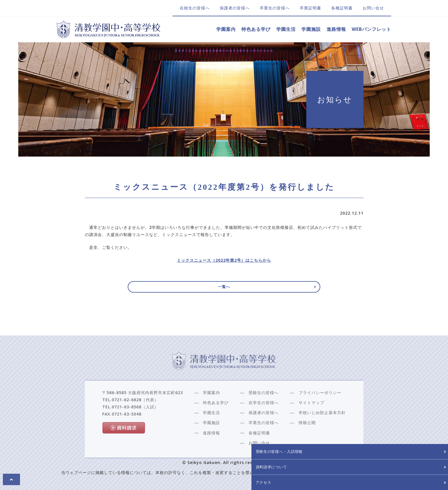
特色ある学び (256, 29)
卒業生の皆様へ (275, 8)
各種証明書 (342, 8)
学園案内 (226, 29)
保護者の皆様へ (235, 8)
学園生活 (286, 29)
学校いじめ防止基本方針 (322, 427)
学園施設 (311, 29)
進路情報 (336, 29)
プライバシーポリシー (320, 406)
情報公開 (307, 437)
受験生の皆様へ (264, 406)
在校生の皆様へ (195, 8)
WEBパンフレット (371, 29)
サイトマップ (311, 417)
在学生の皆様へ (264, 417)
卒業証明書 (310, 8)
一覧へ (224, 290)
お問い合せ (373, 8)
